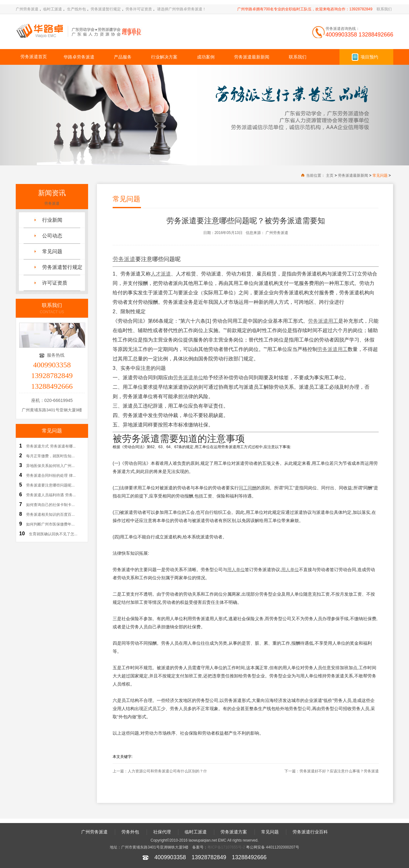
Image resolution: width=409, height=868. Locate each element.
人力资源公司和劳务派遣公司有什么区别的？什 (167, 771)
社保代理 (162, 832)
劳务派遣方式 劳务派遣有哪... (51, 446)
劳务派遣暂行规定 (106, 9)
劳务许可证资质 (139, 9)
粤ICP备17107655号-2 (226, 847)
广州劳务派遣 (27, 9)
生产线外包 (76, 9)
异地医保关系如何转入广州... (50, 466)
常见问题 (380, 175)
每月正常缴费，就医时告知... (50, 456)
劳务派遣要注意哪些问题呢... (50, 485)
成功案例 (206, 57)
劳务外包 (130, 832)
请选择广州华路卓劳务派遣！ (182, 9)
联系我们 (384, 9)
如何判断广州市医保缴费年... (50, 524)
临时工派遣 (53, 9)
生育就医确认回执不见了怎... (53, 534)
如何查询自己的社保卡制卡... (50, 505)
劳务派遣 (52, 203)
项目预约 (369, 57)
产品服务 (123, 57)
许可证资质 (55, 283)
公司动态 (52, 236)
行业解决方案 (164, 57)
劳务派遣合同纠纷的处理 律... (51, 476)
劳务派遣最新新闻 (252, 57)
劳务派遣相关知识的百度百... (50, 515)
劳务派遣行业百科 (310, 832)
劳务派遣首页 (34, 57)
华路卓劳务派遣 (79, 57)
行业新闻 (52, 220)
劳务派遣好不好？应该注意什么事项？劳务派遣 (339, 771)
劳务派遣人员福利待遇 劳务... (51, 495)
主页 (330, 175)
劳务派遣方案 (234, 832)
